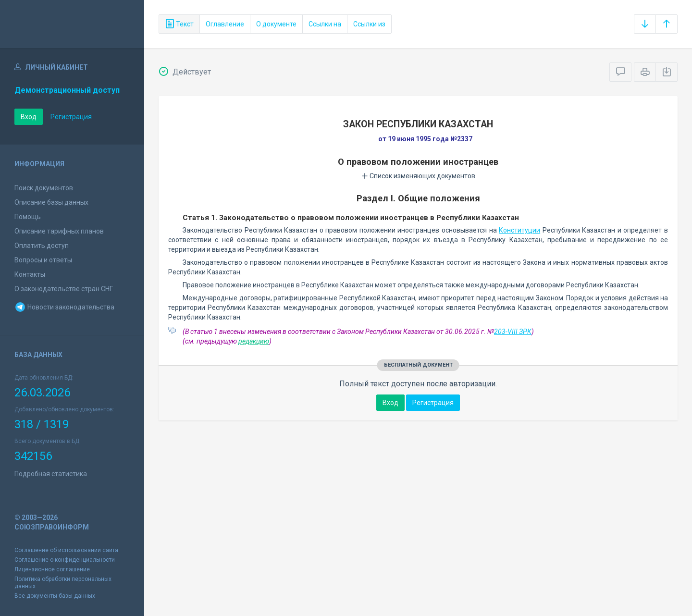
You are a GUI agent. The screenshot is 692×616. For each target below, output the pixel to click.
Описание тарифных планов (59, 231)
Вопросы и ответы (43, 260)
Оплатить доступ (42, 246)
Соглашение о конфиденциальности (65, 560)
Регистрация (71, 117)
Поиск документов (44, 188)
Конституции (519, 230)
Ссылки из (369, 24)
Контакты (30, 274)
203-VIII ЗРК (513, 332)
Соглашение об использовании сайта (66, 550)
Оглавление (225, 24)
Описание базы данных (51, 202)
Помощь (28, 217)
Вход (29, 117)
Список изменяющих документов (418, 176)
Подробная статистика (51, 474)
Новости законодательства (64, 307)
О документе (276, 24)
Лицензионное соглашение (52, 569)
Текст (179, 24)
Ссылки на (325, 24)
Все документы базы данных (55, 596)
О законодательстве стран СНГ (64, 289)
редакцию (254, 341)
